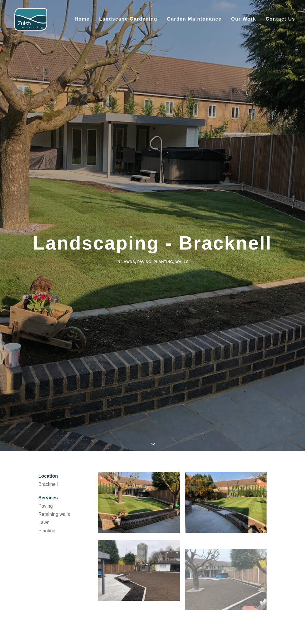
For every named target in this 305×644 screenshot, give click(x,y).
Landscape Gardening (128, 22)
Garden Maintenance (194, 22)
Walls (182, 219)
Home (82, 22)
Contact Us (280, 22)
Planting (164, 219)
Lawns (128, 219)
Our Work (244, 22)
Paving (144, 219)
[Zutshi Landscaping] (31, 23)
